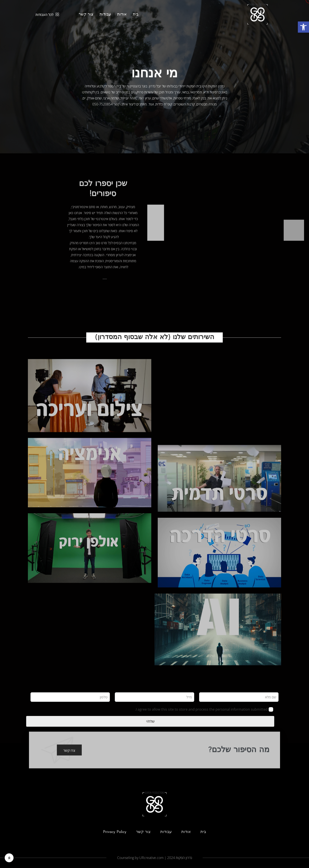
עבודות (105, 14)
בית (136, 14)
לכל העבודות (47, 15)
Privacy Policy (115, 834)
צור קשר (86, 14)
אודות (122, 14)
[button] (303, 27)
